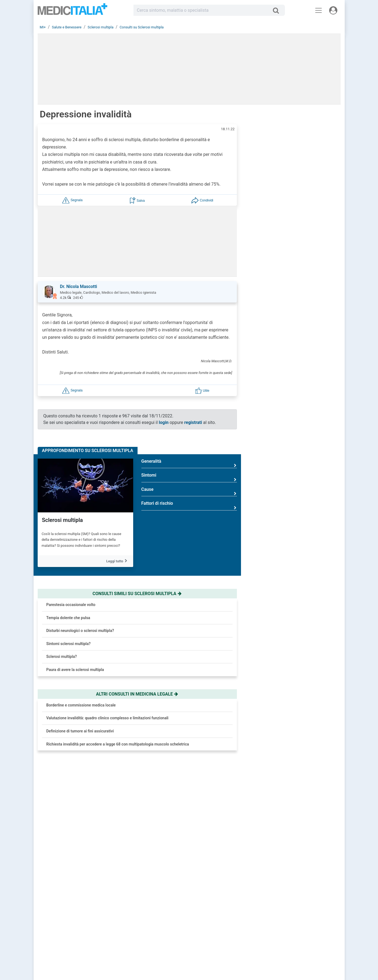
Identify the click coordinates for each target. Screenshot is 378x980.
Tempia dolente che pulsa (68, 618)
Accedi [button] (149, 915)
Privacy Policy (292, 928)
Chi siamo (289, 915)
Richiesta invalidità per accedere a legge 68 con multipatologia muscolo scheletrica (118, 744)
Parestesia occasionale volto (71, 605)
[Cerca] (278, 10)
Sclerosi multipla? (62, 657)
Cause (189, 492)
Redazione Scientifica (298, 922)
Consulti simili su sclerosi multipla (137, 594)
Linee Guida (101, 954)
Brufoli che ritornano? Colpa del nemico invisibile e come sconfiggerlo (309, 257)
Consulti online (224, 915)
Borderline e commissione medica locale (81, 705)
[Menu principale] (319, 10)
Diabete (296, 568)
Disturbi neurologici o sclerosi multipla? (80, 631)
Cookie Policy (292, 935)
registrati (193, 422)
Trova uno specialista (159, 928)
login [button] (164, 422)
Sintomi (189, 477)
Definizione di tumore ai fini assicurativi (80, 731)
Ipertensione (301, 515)
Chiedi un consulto (157, 922)
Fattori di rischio (189, 505)
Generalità (189, 463)
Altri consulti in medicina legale (137, 694)
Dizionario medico (226, 935)
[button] (72, 200)
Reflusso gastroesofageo (313, 541)
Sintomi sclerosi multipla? (69, 644)
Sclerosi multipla (62, 520)
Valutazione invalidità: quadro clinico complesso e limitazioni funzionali (108, 718)
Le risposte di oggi (226, 922)
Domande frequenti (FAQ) (162, 935)
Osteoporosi (301, 595)
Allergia (296, 488)
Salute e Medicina (226, 928)
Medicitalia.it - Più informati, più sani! (72, 11)
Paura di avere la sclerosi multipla (75, 670)
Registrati (164, 915)
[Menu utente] (333, 10)
